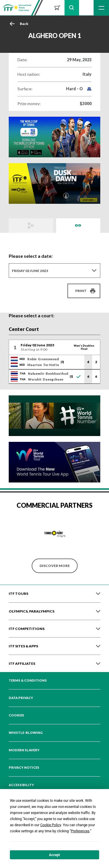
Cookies (16, 715)
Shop (57, 8)
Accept (55, 855)
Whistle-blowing (26, 733)
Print (81, 291)
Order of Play (78, 226)
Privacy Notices (24, 768)
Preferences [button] (80, 831)
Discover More (55, 566)
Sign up (86, 8)
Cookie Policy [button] (50, 825)
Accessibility (21, 785)
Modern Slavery (24, 750)
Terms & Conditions (28, 680)
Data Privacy (21, 698)
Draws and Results (31, 226)
